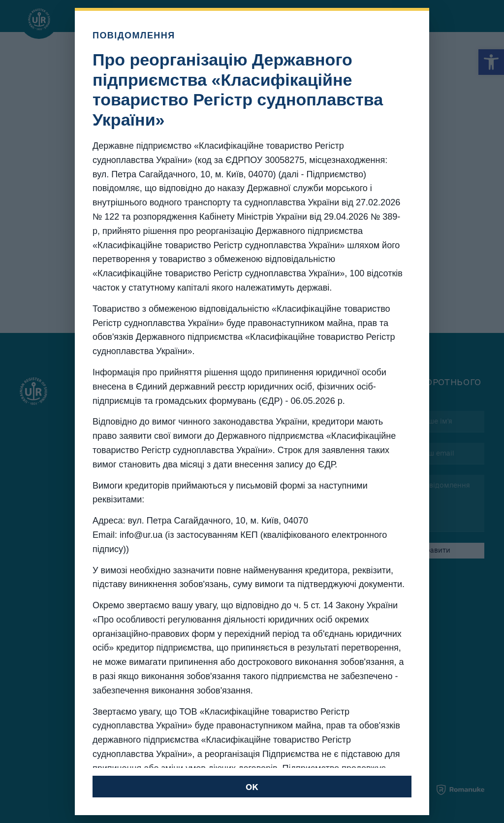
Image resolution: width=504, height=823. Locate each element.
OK (252, 787)
